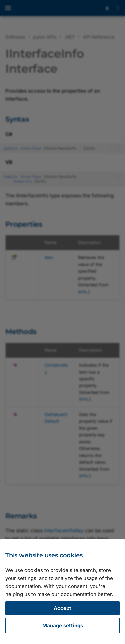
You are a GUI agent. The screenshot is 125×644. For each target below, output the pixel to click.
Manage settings (63, 625)
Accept (62, 608)
